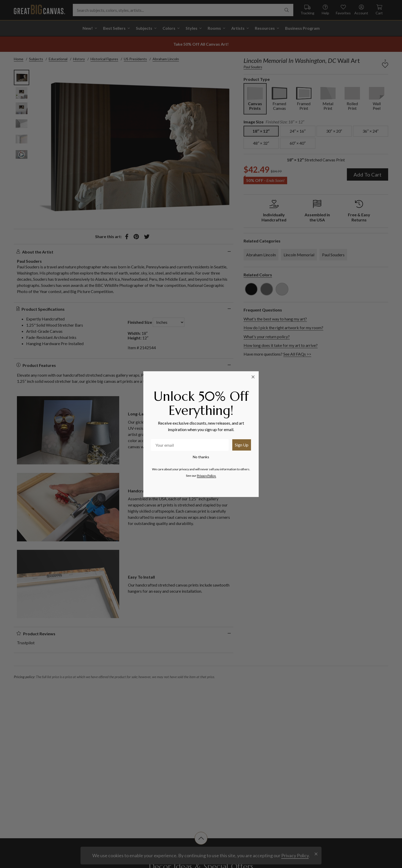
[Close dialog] (253, 377)
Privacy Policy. (207, 476)
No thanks (201, 457)
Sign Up (242, 445)
